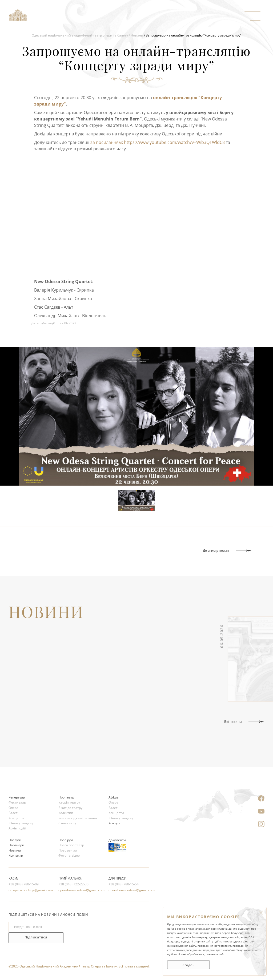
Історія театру (69, 802)
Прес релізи (68, 850)
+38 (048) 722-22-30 (73, 884)
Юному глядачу (21, 823)
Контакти (16, 855)
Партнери (16, 845)
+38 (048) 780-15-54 (124, 884)
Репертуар (17, 797)
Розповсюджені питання (78, 818)
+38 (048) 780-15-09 (24, 884)
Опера (13, 808)
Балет (13, 813)
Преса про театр (71, 845)
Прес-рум (66, 840)
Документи (117, 840)
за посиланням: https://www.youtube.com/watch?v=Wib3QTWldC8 (158, 142)
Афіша (114, 797)
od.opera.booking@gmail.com (29, 890)
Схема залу (67, 823)
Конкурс (115, 823)
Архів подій (17, 828)
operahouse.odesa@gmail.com (79, 890)
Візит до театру (70, 808)
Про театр (66, 797)
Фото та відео (69, 855)
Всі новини (233, 722)
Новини (137, 35)
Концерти (16, 818)
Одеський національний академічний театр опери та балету (80, 35)
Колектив (66, 813)
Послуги (15, 840)
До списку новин (216, 551)
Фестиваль (17, 802)
